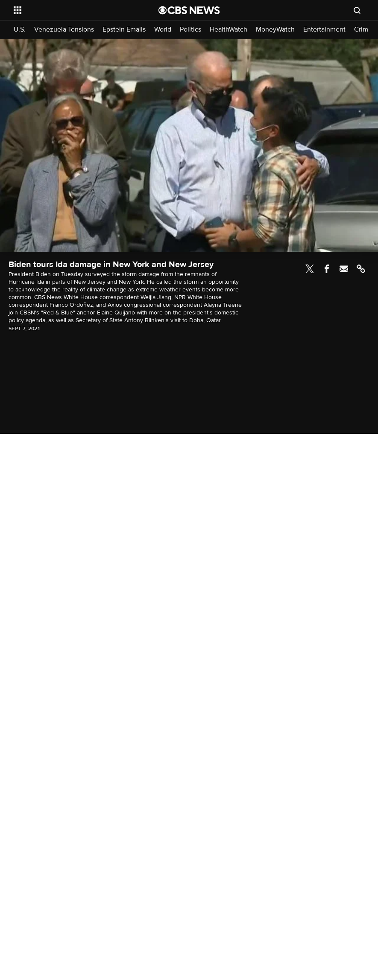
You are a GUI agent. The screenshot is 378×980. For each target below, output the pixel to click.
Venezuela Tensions (64, 30)
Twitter (310, 269)
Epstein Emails (124, 30)
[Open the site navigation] (72, 10)
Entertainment (324, 30)
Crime (363, 30)
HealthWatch (229, 30)
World (163, 30)
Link (361, 269)
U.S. (20, 30)
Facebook (327, 269)
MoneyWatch (275, 30)
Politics (190, 30)
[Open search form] (357, 10)
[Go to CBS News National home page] (189, 10)
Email (344, 269)
